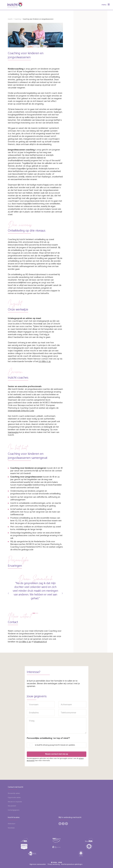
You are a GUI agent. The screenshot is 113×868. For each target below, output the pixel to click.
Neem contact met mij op (57, 754)
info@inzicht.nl (40, 642)
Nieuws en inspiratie (15, 802)
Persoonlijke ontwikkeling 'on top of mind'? (48, 738)
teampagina (13, 432)
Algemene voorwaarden (38, 864)
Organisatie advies (14, 798)
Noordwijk (11, 828)
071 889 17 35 (45, 362)
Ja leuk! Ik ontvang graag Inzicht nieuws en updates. (55, 745)
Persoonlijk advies (14, 793)
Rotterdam (12, 824)
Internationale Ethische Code (21, 411)
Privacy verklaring (54, 864)
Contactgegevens (14, 810)
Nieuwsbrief (12, 806)
